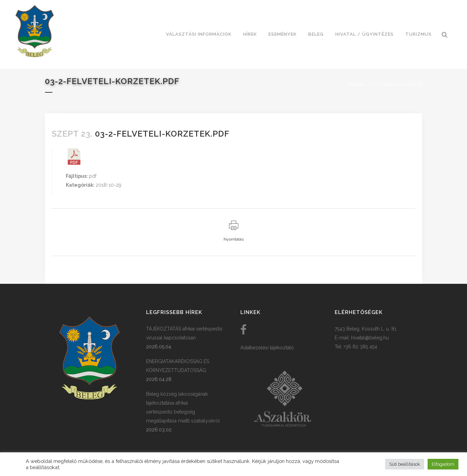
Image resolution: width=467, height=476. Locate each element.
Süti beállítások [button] (405, 464)
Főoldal (355, 84)
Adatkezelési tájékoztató (267, 348)
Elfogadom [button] (443, 464)
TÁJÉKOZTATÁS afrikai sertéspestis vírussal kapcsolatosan (184, 333)
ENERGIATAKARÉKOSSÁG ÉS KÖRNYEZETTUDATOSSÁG (178, 366)
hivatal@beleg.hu (370, 338)
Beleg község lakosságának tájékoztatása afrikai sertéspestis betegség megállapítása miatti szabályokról (183, 407)
